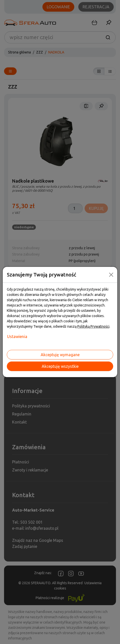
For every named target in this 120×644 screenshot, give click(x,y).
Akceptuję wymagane (60, 355)
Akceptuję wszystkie (60, 366)
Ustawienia (17, 337)
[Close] (111, 275)
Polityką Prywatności (93, 326)
